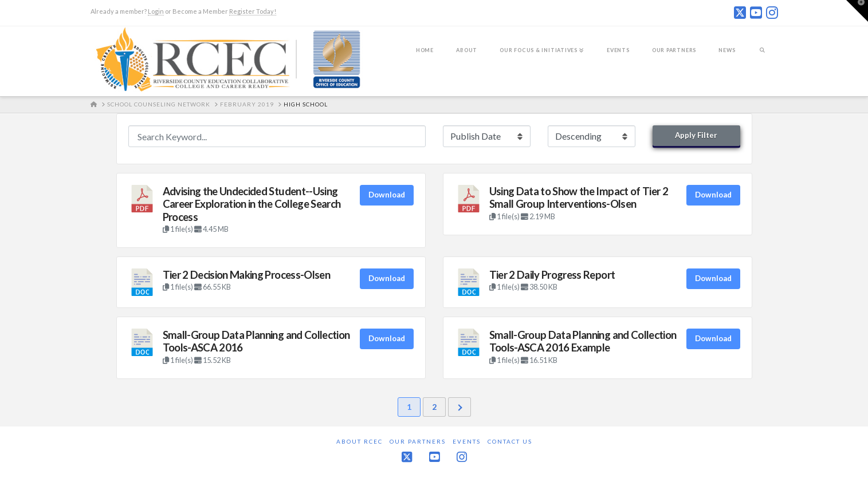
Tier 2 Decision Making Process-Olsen (246, 275)
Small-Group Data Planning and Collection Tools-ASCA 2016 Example (583, 341)
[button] (857, 11)
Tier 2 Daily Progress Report (552, 275)
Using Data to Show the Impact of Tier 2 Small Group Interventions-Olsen (579, 197)
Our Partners (418, 441)
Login (156, 11)
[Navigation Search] (762, 58)
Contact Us (510, 441)
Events (467, 441)
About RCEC (360, 441)
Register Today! (253, 11)
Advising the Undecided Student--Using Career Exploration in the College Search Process (252, 204)
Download (387, 195)
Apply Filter (696, 135)
